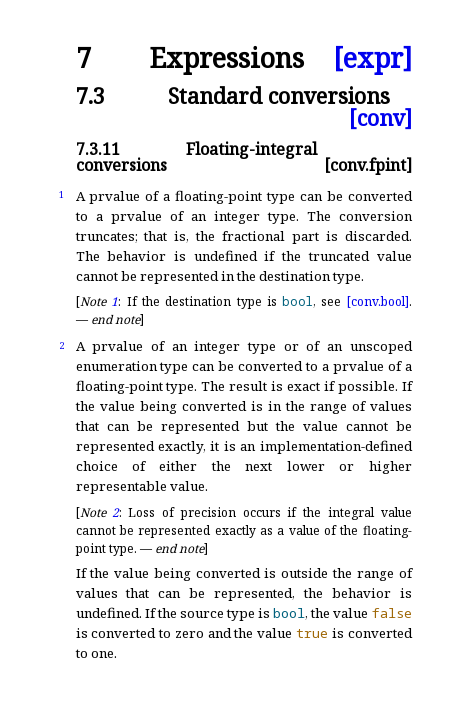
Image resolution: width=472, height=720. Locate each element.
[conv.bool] (378, 301)
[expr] (372, 58)
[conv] (380, 117)
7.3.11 (98, 149)
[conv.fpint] (368, 165)
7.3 (90, 95)
